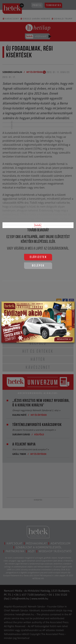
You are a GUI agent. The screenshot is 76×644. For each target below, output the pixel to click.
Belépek (38, 266)
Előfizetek (38, 257)
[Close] (70, 306)
